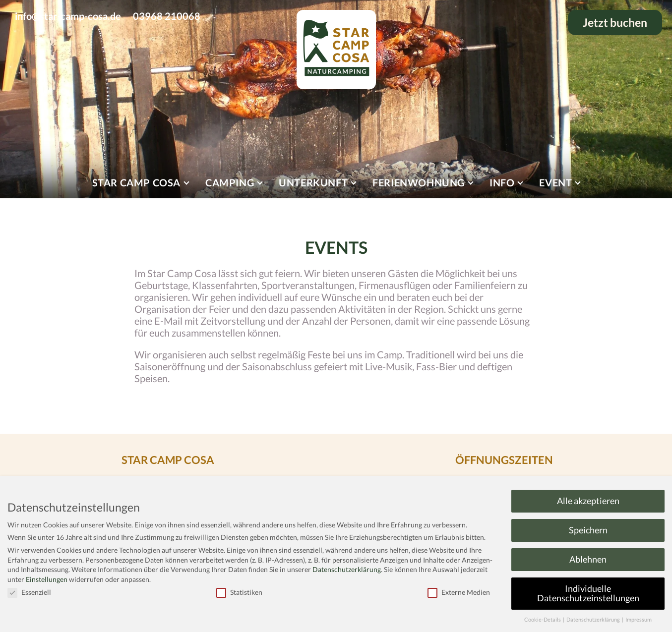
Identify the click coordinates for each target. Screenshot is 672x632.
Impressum (639, 620)
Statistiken (239, 592)
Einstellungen (47, 579)
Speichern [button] (588, 530)
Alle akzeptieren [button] (588, 501)
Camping (230, 182)
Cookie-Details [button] (543, 620)
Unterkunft (313, 182)
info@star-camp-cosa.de (68, 16)
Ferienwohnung (419, 182)
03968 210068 (167, 16)
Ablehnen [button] (588, 559)
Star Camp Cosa (136, 182)
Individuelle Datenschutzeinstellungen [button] (588, 594)
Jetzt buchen (615, 23)
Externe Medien (459, 592)
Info (502, 182)
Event (555, 182)
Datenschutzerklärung (347, 569)
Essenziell (29, 592)
